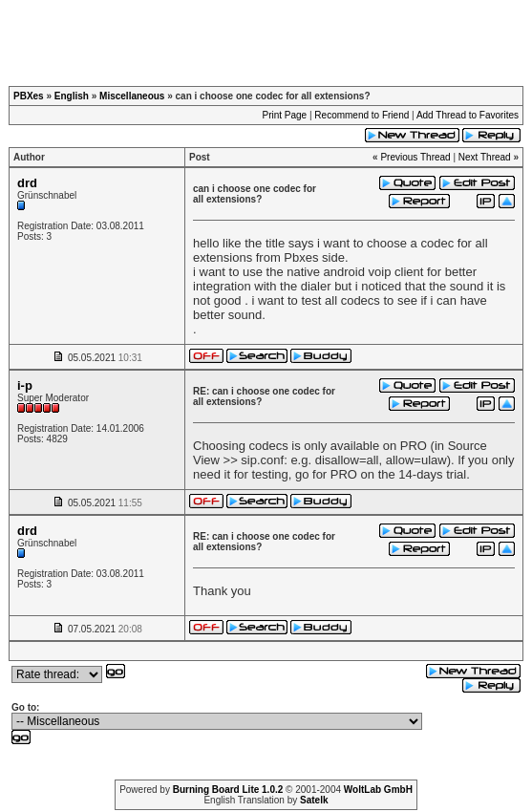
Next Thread (485, 157)
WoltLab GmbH (378, 790)
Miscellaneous (132, 96)
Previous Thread (415, 157)
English (72, 96)
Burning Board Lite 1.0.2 (228, 790)
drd (27, 183)
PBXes (29, 96)
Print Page (284, 115)
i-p (25, 385)
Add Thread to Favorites (468, 115)
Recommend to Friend (362, 115)
